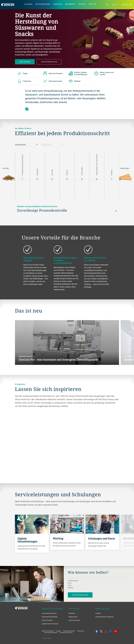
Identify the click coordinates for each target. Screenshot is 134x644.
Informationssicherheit (51, 632)
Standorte (72, 613)
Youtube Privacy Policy (66, 632)
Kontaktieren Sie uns (80, 595)
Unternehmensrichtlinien (50, 617)
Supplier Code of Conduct (50, 624)
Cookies (58, 631)
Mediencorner (73, 617)
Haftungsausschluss (69, 631)
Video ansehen (25, 62)
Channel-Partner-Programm (104, 617)
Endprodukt (53, 145)
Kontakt (98, 613)
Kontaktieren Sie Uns (49, 62)
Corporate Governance (49, 613)
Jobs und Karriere (74, 620)
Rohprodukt (26, 145)
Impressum (81, 631)
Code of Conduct (47, 620)
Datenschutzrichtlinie (48, 631)
